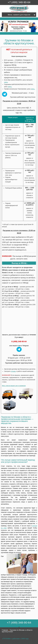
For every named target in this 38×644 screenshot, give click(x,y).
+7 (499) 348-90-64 (19, 2)
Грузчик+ (11, 12)
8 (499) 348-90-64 (19, 341)
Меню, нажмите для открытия (19, 15)
